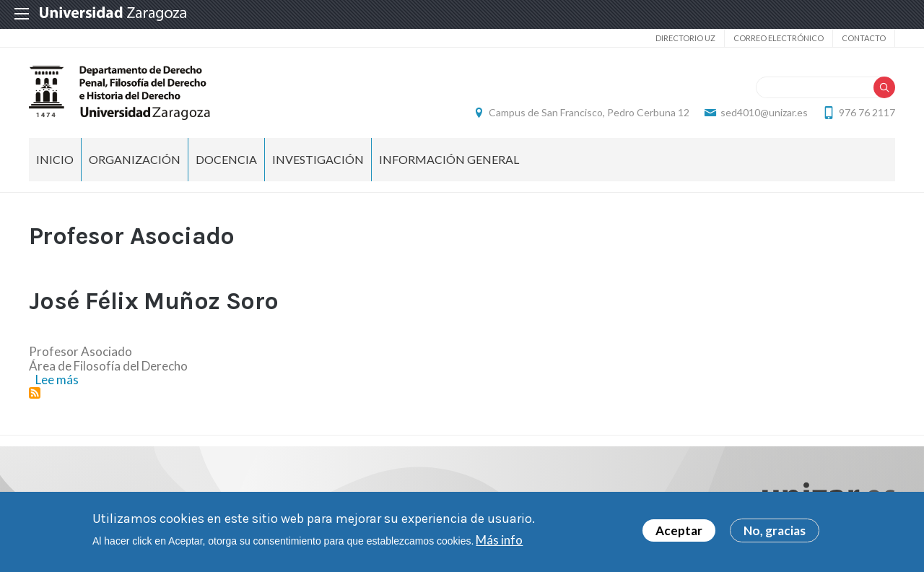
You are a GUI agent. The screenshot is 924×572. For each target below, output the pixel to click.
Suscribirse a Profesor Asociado (35, 393)
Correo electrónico (779, 38)
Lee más (57, 380)
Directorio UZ (685, 38)
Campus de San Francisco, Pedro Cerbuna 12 (589, 112)
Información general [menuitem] (449, 159)
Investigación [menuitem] (318, 159)
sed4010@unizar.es (764, 112)
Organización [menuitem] (135, 159)
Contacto (864, 38)
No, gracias (775, 530)
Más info (499, 540)
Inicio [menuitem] (55, 159)
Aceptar (679, 530)
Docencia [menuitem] (226, 159)
